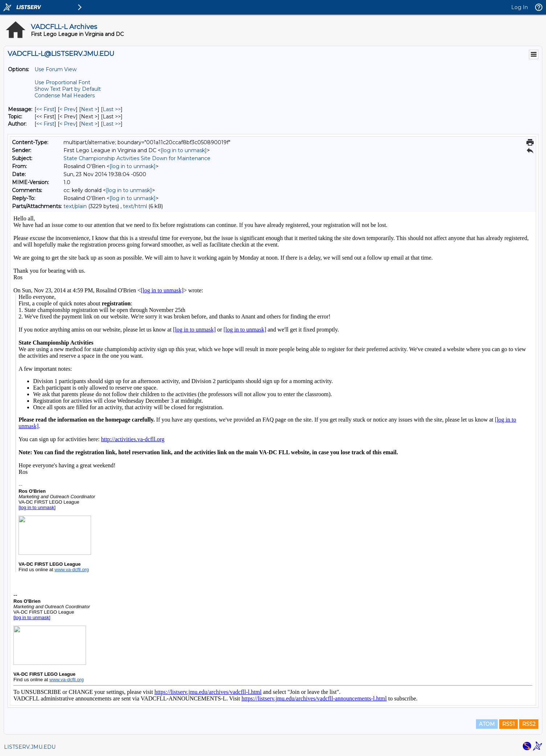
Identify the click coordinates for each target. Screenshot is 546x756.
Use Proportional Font (62, 82)
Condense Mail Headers (65, 95)
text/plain (75, 206)
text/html (135, 206)
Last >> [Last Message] (112, 109)
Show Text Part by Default (68, 89)
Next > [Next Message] (89, 109)
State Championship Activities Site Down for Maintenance (137, 158)
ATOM (487, 724)
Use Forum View (56, 69)
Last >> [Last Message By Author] (112, 124)
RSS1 (508, 724)
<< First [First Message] (45, 109)
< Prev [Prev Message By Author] (68, 124)
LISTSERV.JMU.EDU (30, 747)
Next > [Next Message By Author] (89, 124)
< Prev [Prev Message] (68, 109)
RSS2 (529, 724)
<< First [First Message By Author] (45, 124)
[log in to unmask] (184, 150)
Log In (520, 7)
